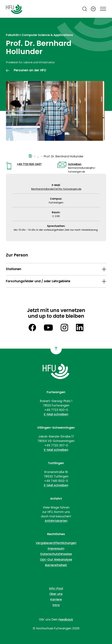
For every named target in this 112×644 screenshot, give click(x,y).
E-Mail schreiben (56, 414)
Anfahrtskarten (56, 521)
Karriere (56, 599)
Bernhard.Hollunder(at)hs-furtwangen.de (56, 189)
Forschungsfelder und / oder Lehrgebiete (38, 281)
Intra (56, 605)
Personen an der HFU (30, 70)
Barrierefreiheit (56, 565)
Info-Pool (56, 588)
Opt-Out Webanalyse (56, 559)
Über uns (56, 594)
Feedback (66, 619)
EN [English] (93, 9)
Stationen (14, 269)
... (38, 156)
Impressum (56, 548)
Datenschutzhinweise (56, 554)
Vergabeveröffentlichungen (56, 543)
